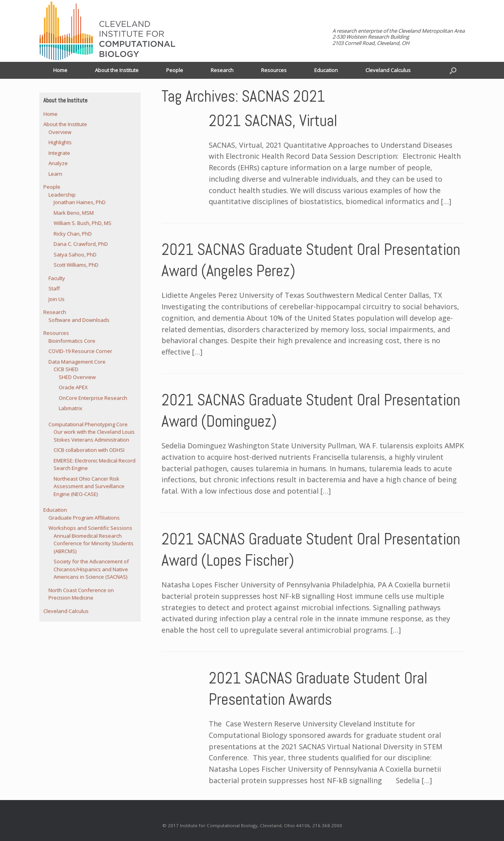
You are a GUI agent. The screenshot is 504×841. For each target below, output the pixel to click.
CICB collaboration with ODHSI (89, 450)
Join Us (57, 299)
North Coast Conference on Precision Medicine (81, 594)
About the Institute (117, 70)
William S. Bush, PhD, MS (82, 223)
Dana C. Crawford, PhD (81, 244)
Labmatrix (70, 408)
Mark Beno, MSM (74, 213)
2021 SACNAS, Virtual (273, 121)
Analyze (58, 163)
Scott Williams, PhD (76, 265)
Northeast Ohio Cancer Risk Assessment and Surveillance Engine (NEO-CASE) (89, 486)
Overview (60, 132)
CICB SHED (66, 369)
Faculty (57, 278)
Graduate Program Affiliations (84, 518)
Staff (54, 288)
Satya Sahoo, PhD (75, 254)
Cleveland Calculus (388, 70)
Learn (55, 174)
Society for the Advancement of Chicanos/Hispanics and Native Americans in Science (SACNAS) (91, 569)
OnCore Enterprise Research (93, 398)
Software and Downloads (79, 320)
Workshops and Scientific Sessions (90, 528)
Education (326, 70)
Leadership (62, 195)
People (175, 70)
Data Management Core (77, 362)
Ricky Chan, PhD (73, 234)
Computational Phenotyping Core (88, 424)
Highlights (60, 142)
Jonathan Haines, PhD (80, 202)
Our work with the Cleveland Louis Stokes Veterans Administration (94, 436)
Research (222, 70)
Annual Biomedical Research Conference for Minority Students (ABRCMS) (94, 543)
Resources (274, 70)
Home (60, 70)
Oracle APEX (73, 387)
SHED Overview (77, 377)
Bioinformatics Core (72, 341)
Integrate (59, 153)
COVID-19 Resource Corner (80, 351)
